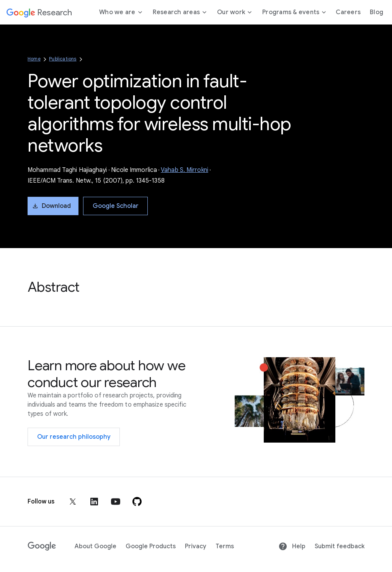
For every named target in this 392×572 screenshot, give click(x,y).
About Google (96, 546)
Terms (225, 546)
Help (292, 546)
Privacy (196, 546)
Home (34, 59)
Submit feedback (340, 546)
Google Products (151, 546)
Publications (63, 59)
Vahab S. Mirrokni (185, 170)
